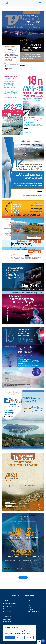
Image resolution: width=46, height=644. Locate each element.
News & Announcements (33, 612)
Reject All (20, 638)
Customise (10, 638)
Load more (23, 577)
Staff (29, 605)
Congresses (31, 610)
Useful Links (31, 603)
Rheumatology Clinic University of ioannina (23, 596)
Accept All (29, 638)
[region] (19, 633)
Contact (5, 601)
